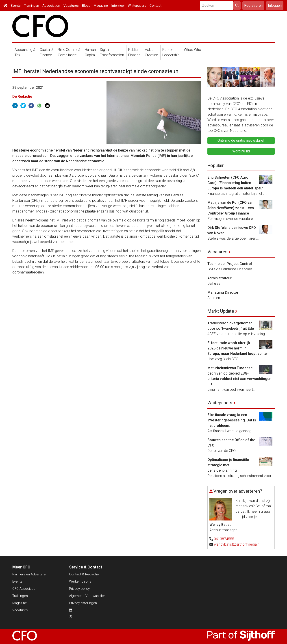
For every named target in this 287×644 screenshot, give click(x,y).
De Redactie (22, 96)
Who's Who (192, 50)
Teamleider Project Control (230, 264)
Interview (118, 6)
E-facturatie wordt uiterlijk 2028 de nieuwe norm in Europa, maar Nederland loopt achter (238, 348)
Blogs (86, 6)
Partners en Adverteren (30, 574)
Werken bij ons (80, 581)
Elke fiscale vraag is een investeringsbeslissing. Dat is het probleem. (232, 420)
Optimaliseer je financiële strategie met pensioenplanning (228, 465)
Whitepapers (137, 6)
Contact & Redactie (84, 574)
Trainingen (32, 6)
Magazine (101, 6)
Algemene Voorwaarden (87, 596)
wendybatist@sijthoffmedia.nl (237, 544)
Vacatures (71, 6)
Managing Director (223, 292)
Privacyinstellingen (83, 603)
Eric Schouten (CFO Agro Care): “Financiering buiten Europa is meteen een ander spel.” (235, 183)
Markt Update (221, 311)
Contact (155, 6)
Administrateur (220, 278)
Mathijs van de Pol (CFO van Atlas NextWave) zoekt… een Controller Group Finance (231, 208)
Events (16, 6)
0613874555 (224, 539)
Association (51, 6)
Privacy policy (79, 589)
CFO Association (25, 589)
